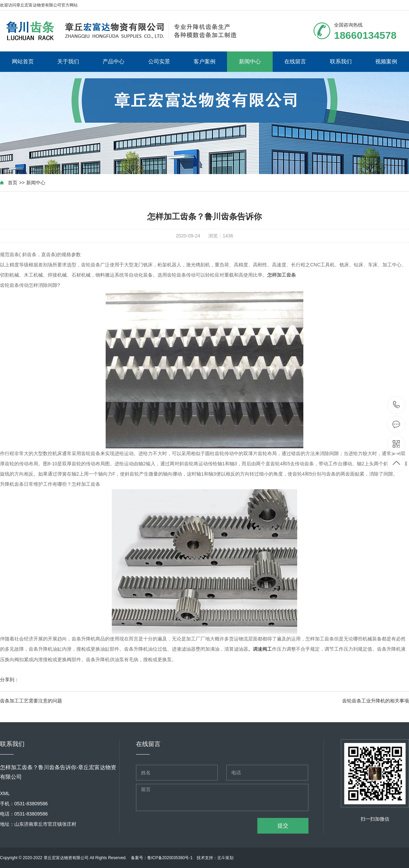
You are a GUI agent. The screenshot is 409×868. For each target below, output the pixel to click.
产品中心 (113, 61)
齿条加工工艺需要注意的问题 (31, 701)
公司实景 (159, 61)
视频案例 (386, 61)
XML (5, 793)
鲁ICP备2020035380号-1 (170, 858)
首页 (13, 183)
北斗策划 (225, 858)
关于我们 (68, 61)
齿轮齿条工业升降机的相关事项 (376, 701)
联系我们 (341, 61)
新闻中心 (250, 61)
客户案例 (204, 61)
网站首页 (23, 61)
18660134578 (397, 405)
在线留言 (295, 61)
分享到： (10, 680)
